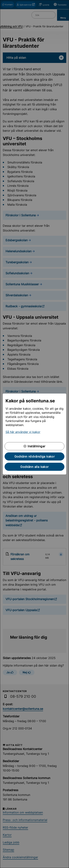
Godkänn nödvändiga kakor (35, 456)
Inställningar (34, 446)
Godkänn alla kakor (34, 467)
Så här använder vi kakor (23, 432)
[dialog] (34, 434)
